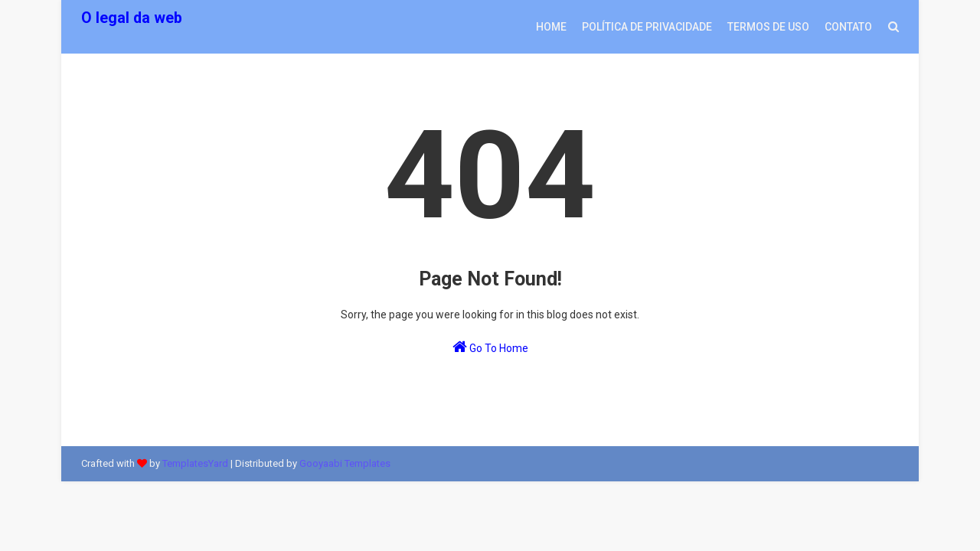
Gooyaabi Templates (345, 463)
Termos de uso (768, 27)
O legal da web (132, 18)
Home (551, 27)
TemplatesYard (195, 463)
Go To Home (490, 347)
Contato (848, 27)
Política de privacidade (647, 27)
